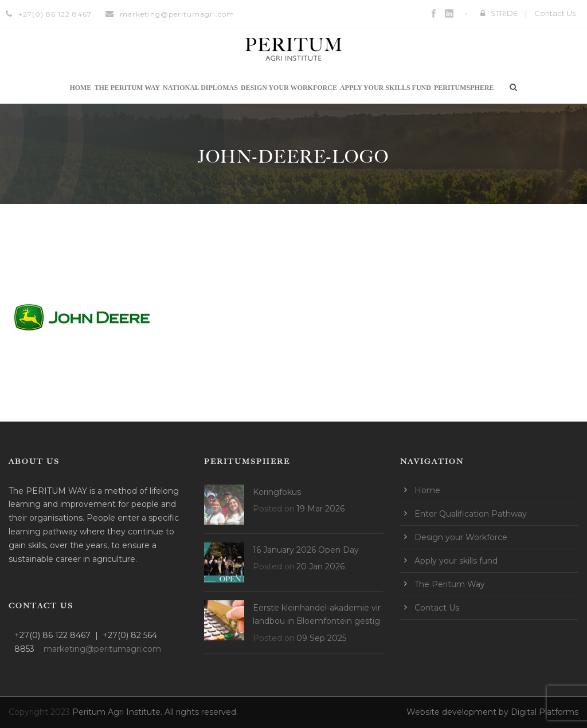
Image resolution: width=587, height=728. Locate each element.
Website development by (459, 712)
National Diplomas (200, 88)
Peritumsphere (464, 88)
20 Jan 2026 (320, 566)
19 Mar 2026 (320, 509)
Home (80, 88)
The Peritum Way (127, 88)
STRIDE (504, 13)
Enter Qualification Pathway (471, 514)
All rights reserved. (201, 712)
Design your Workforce (289, 88)
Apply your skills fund (386, 88)
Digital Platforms (545, 712)
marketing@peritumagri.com (177, 14)
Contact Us (555, 13)
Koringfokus (277, 492)
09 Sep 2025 (321, 638)
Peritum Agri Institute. (118, 712)
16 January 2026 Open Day (306, 550)
